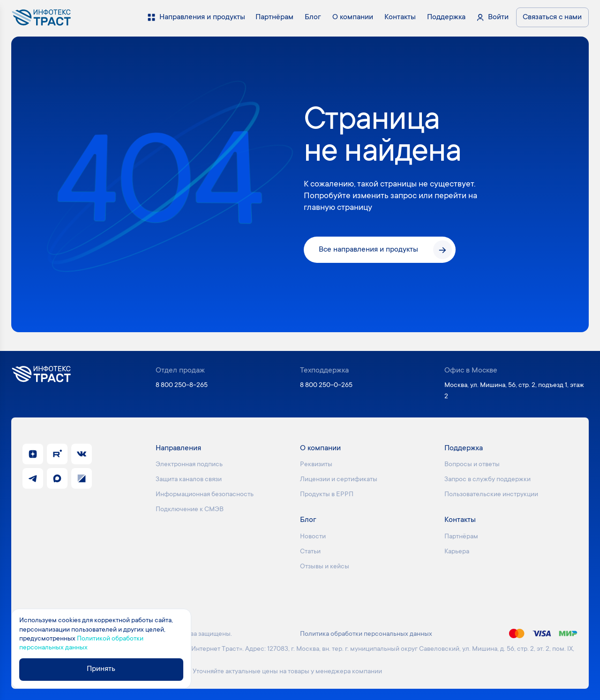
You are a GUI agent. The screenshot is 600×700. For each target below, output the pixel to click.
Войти (498, 17)
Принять (101, 670)
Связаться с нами (552, 17)
